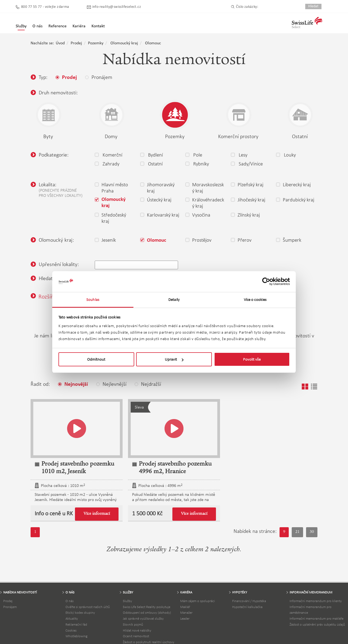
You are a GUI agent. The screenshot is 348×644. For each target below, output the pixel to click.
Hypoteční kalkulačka (247, 607)
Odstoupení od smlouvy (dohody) (147, 613)
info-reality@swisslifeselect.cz (117, 7)
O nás (70, 601)
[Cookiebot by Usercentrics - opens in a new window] (266, 282)
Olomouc (153, 43)
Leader (185, 618)
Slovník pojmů (133, 624)
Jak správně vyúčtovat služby (143, 618)
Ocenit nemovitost (136, 636)
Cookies (71, 630)
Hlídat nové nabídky (137, 630)
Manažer (186, 613)
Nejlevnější (111, 384)
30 (312, 532)
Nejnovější (73, 384)
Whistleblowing (76, 636)
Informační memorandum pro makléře (316, 618)
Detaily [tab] (174, 300)
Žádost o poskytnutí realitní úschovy (149, 642)
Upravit (174, 359)
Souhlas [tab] (93, 300)
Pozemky (96, 43)
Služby (21, 26)
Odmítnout (96, 359)
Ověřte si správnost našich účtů (88, 607)
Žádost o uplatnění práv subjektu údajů (317, 624)
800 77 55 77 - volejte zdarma (45, 7)
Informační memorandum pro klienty (316, 601)
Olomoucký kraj (124, 43)
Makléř (185, 607)
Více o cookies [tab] (255, 300)
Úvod (60, 43)
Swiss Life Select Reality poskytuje (147, 607)
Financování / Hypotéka (249, 601)
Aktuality (72, 618)
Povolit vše (252, 359)
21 (297, 532)
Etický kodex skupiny (80, 613)
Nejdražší (148, 384)
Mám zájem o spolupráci (198, 601)
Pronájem (10, 607)
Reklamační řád (76, 624)
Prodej (76, 43)
